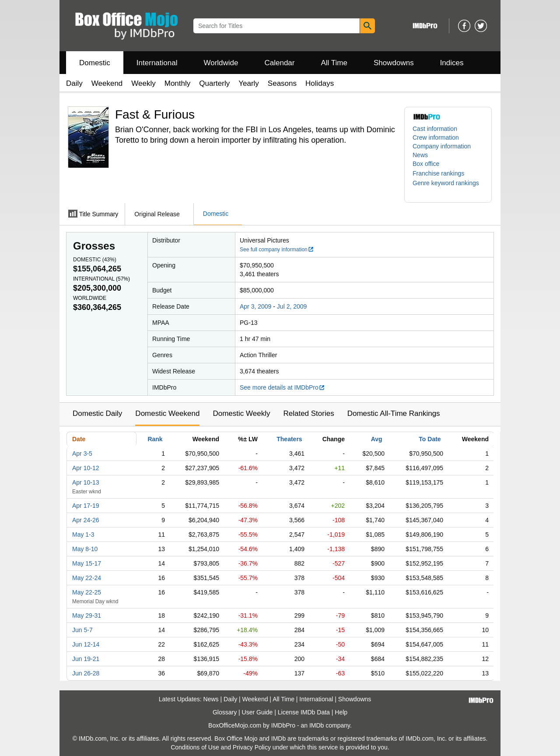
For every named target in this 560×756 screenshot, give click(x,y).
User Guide (257, 712)
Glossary (225, 712)
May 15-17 (87, 563)
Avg (377, 439)
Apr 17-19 (86, 506)
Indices (452, 63)
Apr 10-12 (86, 468)
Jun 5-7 (82, 630)
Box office (426, 164)
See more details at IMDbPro (282, 387)
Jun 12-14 (86, 644)
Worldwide (221, 63)
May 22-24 (87, 578)
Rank (155, 439)
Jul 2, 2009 (292, 306)
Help (341, 712)
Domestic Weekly (241, 413)
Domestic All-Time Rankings (394, 413)
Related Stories (308, 413)
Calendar (280, 63)
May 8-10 (85, 549)
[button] (443, 173)
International (157, 63)
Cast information (435, 129)
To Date (430, 439)
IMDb (317, 725)
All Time (334, 63)
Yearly (249, 83)
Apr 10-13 (86, 482)
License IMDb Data (304, 712)
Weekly (143, 83)
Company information (442, 146)
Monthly (178, 83)
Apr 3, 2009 (255, 306)
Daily (74, 83)
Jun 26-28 (86, 673)
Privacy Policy (252, 747)
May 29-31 (87, 615)
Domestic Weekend (167, 413)
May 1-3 (83, 534)
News (420, 155)
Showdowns (394, 63)
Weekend (107, 83)
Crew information (436, 137)
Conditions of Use (195, 747)
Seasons (282, 83)
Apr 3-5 (82, 454)
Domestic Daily (97, 413)
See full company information (277, 250)
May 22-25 (87, 592)
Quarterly (214, 83)
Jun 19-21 (86, 659)
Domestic (95, 63)
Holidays (320, 83)
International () (101, 279)
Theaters (289, 439)
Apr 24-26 (86, 520)
